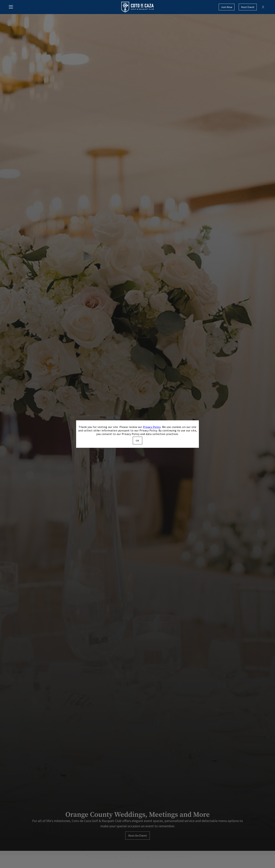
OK (137, 441)
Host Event (248, 7)
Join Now (227, 7)
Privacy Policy (152, 427)
